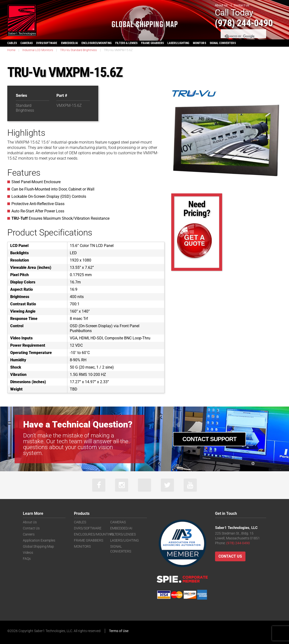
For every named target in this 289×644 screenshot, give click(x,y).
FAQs (27, 559)
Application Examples (39, 541)
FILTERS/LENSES (123, 535)
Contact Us (242, 5)
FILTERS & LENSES (126, 43)
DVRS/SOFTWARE (47, 43)
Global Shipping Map (38, 547)
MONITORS (199, 43)
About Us (221, 5)
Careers (29, 535)
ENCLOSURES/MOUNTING (94, 535)
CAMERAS (26, 43)
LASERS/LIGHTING (178, 43)
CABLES (12, 43)
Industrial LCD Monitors (38, 50)
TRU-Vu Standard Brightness (78, 50)
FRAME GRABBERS (152, 43)
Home (11, 50)
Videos (28, 553)
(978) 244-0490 (245, 23)
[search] (243, 36)
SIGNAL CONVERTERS (223, 43)
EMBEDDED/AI (70, 43)
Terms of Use (119, 631)
